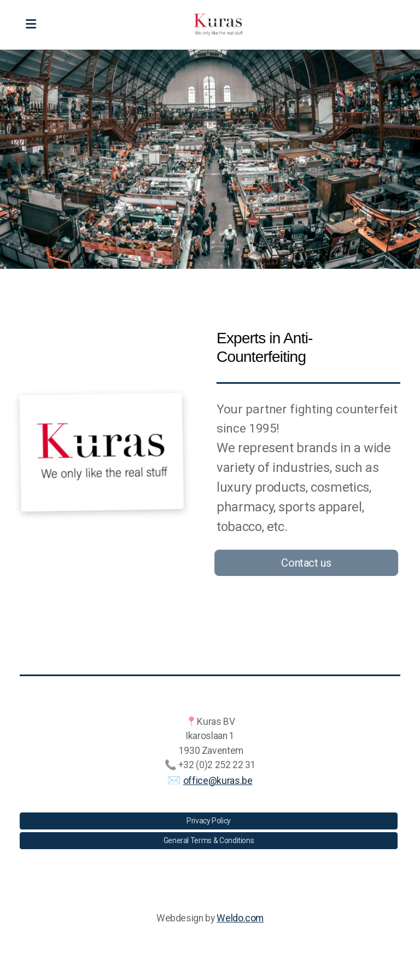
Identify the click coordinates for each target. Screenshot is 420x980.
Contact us (304, 563)
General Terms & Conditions (209, 840)
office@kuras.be (218, 781)
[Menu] (31, 25)
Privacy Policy (209, 821)
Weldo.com (240, 918)
